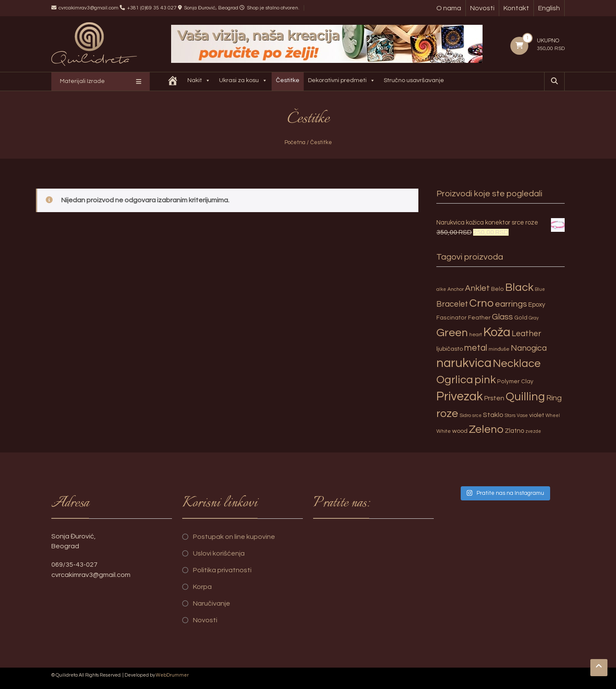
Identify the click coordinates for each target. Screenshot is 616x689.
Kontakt (516, 8)
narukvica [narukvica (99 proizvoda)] (464, 363)
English (549, 8)
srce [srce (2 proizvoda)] (477, 415)
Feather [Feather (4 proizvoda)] (479, 318)
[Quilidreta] (173, 81)
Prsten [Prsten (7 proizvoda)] (494, 398)
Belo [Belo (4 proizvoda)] (498, 289)
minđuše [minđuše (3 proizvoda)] (499, 349)
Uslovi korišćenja (219, 553)
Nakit (199, 81)
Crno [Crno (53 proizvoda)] (481, 303)
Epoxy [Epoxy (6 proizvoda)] (537, 305)
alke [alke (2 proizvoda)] (441, 289)
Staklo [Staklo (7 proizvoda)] (493, 415)
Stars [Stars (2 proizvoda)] (510, 415)
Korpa (202, 587)
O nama (449, 8)
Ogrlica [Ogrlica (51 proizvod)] (455, 380)
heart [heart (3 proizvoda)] (476, 335)
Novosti (482, 8)
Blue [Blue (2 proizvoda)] (540, 289)
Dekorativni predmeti (342, 81)
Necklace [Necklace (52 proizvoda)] (517, 364)
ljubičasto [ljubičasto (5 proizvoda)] (450, 349)
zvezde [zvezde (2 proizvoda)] (533, 431)
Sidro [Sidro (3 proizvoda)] (465, 415)
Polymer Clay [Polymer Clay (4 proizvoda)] (515, 381)
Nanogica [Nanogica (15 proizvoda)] (529, 348)
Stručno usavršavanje (414, 80)
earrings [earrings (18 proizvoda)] (511, 304)
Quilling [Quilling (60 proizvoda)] (525, 397)
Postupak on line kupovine (234, 537)
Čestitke (288, 80)
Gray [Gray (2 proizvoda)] (534, 318)
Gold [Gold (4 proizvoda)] (521, 318)
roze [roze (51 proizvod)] (447, 414)
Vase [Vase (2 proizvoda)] (522, 415)
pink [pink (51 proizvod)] (485, 380)
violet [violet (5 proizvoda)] (537, 415)
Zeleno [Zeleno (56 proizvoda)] (486, 429)
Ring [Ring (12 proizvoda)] (554, 398)
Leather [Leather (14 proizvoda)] (526, 334)
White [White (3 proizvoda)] (444, 431)
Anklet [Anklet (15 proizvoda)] (477, 288)
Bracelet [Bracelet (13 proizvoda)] (452, 304)
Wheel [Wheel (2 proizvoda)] (553, 415)
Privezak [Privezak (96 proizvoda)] (460, 396)
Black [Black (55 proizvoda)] (519, 287)
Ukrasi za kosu (243, 81)
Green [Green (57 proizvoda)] (452, 333)
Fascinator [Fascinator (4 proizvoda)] (452, 318)
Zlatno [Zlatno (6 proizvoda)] (514, 431)
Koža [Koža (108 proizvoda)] (497, 332)
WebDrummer (172, 675)
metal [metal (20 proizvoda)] (476, 348)
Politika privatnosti (222, 570)
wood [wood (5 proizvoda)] (460, 431)
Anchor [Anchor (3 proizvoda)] (456, 289)
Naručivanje (212, 603)
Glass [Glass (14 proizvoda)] (502, 317)
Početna (295, 142)
